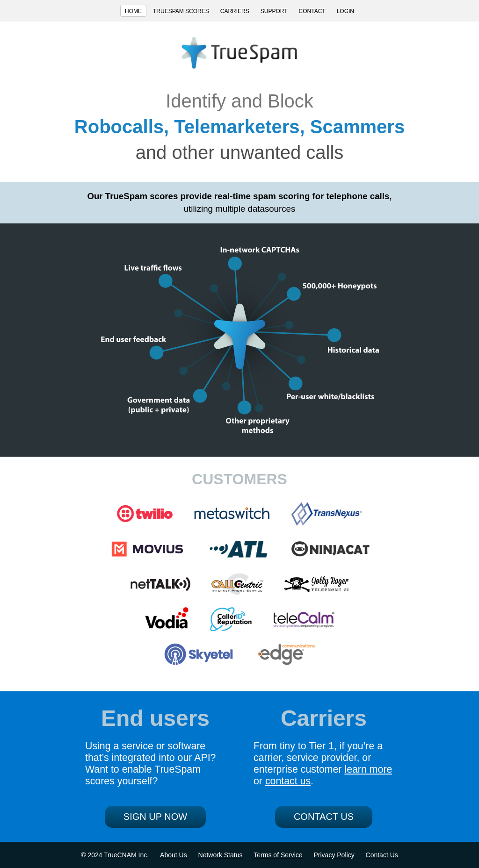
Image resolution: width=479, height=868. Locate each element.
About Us (174, 855)
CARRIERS (235, 11)
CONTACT (312, 11)
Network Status (221, 855)
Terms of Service (278, 855)
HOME (133, 11)
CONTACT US (324, 817)
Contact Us (382, 855)
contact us (288, 781)
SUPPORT (274, 11)
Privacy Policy (334, 855)
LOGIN (345, 11)
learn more (368, 769)
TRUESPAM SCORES (181, 11)
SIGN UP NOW (155, 817)
